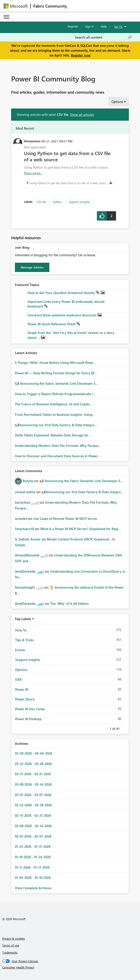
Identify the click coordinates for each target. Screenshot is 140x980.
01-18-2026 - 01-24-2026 (33, 857)
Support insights (79, 202)
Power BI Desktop (28, 719)
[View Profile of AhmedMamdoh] (27, 555)
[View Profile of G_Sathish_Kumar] (28, 539)
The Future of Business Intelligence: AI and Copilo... (54, 404)
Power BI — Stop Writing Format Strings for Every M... (56, 373)
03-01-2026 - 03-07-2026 (33, 795)
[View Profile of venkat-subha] (25, 492)
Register (73, 26)
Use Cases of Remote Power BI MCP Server (65, 519)
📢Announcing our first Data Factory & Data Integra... (56, 425)
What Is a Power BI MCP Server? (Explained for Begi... (81, 529)
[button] (102, 216)
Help (104, 26)
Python (57, 202)
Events (20, 650)
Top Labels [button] (23, 619)
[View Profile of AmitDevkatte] (25, 571)
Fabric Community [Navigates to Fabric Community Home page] (50, 6)
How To (21, 630)
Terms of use (11, 945)
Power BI (22, 689)
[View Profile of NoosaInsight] (25, 587)
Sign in (89, 26)
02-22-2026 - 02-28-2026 (33, 805)
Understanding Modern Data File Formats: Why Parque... (58, 446)
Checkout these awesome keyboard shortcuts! (63, 315)
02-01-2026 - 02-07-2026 (33, 836)
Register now (81, 55)
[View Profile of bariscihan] (23, 502)
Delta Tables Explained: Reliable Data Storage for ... (54, 435)
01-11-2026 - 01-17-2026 (32, 867)
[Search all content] (103, 37)
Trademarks (10, 952)
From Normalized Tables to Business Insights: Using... (55, 414)
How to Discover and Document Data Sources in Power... (58, 456)
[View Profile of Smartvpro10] (24, 529)
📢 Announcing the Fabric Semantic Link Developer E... (57, 383)
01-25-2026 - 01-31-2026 (33, 846)
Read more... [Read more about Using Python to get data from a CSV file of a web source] (33, 173)
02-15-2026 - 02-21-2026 (33, 815)
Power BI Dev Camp (30, 709)
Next (125, 728)
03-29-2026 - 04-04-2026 (34, 753)
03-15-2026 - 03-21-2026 (33, 774)
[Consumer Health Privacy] (70, 967)
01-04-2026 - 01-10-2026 (33, 877)
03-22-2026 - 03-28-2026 (33, 764)
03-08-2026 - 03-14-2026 (33, 784)
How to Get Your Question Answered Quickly (62, 293)
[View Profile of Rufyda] (28, 481)
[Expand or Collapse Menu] (6, 17)
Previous (104, 728)
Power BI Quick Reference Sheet (52, 324)
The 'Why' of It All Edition (69, 603)
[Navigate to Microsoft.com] (16, 6)
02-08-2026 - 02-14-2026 (33, 826)
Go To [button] (118, 27)
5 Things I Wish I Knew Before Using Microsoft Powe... (55, 363)
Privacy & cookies (14, 938)
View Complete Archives (33, 888)
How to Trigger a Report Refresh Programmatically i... (55, 394)
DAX (18, 679)
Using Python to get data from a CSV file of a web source (67, 156)
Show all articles (82, 114)
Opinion (21, 670)
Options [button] (117, 102)
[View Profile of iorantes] (21, 519)
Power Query (25, 699)
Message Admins (32, 267)
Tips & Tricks (24, 640)
